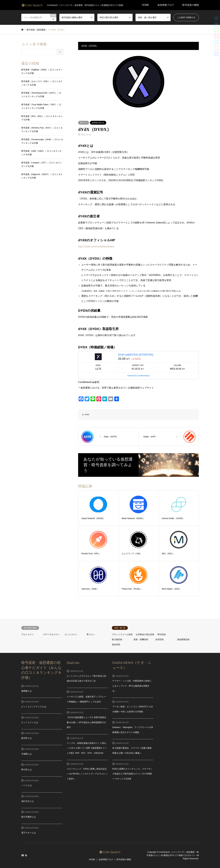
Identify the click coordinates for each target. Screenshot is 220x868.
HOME (146, 5)
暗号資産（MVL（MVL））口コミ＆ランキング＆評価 (42, 118)
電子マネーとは (29, 833)
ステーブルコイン (51, 634)
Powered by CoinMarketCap (138, 376)
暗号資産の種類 (191, 5)
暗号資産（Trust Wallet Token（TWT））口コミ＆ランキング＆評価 (41, 106)
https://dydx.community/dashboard (96, 247)
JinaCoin (73, 663)
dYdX (87, 415)
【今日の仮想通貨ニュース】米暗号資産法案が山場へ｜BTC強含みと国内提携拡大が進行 (86, 722)
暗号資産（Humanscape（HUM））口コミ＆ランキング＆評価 (42, 141)
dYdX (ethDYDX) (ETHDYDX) (136, 355)
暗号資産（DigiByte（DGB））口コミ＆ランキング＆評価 (42, 71)
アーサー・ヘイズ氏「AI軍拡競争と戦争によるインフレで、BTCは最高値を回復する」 (132, 686)
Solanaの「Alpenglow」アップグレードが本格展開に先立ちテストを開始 (133, 730)
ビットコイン (71, 634)
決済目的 (159, 639)
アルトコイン (28, 634)
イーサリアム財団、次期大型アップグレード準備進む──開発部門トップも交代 (86, 699)
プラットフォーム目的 (122, 634)
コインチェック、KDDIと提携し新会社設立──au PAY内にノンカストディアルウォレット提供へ (87, 774)
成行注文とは (28, 801)
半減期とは (26, 754)
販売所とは (26, 738)
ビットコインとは (30, 722)
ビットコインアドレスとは (34, 707)
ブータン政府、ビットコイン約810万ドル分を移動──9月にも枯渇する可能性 (133, 709)
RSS (26, 855)
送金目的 (116, 644)
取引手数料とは (29, 817)
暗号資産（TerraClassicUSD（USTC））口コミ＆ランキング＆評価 (41, 95)
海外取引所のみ (98, 123)
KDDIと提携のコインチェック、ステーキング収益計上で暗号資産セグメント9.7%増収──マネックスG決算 (132, 774)
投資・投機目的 (141, 639)
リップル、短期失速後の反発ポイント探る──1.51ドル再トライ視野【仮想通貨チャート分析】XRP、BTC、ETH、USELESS (87, 748)
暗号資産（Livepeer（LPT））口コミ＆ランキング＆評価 (42, 164)
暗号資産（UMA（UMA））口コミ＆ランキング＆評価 (41, 153)
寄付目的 (162, 634)
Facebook (22, 855)
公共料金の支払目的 (145, 634)
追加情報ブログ (166, 5)
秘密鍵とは (26, 691)
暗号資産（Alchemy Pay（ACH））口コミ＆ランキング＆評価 (42, 130)
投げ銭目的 (117, 639)
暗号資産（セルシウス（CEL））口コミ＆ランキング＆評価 (42, 83)
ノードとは (26, 785)
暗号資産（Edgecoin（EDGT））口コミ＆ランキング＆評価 (42, 176)
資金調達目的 (183, 639)
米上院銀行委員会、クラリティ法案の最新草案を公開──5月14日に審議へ (132, 750)
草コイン (84, 123)
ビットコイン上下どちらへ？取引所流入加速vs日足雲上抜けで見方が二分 (86, 678)
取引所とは (26, 770)
